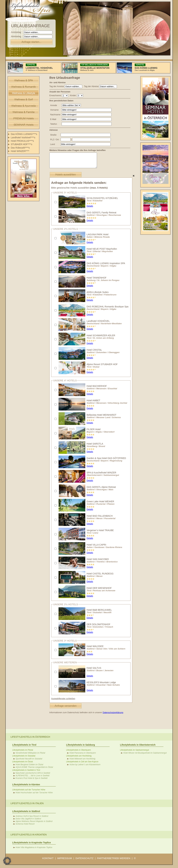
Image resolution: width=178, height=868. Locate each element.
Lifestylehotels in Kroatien (29, 835)
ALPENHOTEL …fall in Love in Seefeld (33, 776)
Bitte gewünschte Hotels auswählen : (80, 188)
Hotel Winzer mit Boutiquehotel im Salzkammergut (145, 753)
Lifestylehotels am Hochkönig (79, 756)
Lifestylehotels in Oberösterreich (138, 745)
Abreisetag (17, 36)
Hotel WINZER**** (20, 151)
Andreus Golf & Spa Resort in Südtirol (32, 816)
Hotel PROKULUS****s (22, 141)
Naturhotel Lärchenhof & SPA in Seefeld (33, 773)
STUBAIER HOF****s (22, 144)
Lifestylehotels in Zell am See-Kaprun (82, 762)
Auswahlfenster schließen (63, 699)
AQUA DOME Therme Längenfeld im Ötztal (34, 767)
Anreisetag (17, 32)
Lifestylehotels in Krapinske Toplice (32, 843)
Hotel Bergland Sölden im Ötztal (29, 765)
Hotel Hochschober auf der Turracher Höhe (34, 793)
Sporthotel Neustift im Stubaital (29, 759)
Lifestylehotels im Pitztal (23, 750)
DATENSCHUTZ (85, 858)
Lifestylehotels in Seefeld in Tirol (26, 770)
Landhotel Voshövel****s (23, 137)
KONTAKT (48, 858)
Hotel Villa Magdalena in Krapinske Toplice (34, 847)
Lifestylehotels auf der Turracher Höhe (29, 790)
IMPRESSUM (65, 858)
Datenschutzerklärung (113, 712)
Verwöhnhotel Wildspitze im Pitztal (30, 753)
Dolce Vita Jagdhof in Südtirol (28, 819)
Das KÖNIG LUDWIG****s (24, 134)
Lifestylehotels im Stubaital (24, 756)
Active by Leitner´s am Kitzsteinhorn (85, 765)
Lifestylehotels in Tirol (24, 745)
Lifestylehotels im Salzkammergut (134, 750)
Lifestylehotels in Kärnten (26, 785)
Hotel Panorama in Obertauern (83, 753)
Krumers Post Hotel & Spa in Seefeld (32, 778)
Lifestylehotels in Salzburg (80, 745)
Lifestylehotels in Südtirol (26, 811)
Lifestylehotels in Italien (27, 803)
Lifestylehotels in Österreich (30, 737)
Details (90, 206)
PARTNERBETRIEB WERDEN (114, 858)
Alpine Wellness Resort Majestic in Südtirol (34, 821)
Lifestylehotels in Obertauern (79, 750)
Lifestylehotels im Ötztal (23, 762)
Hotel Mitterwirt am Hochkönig (82, 759)
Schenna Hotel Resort (25, 824)
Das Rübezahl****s (20, 148)
